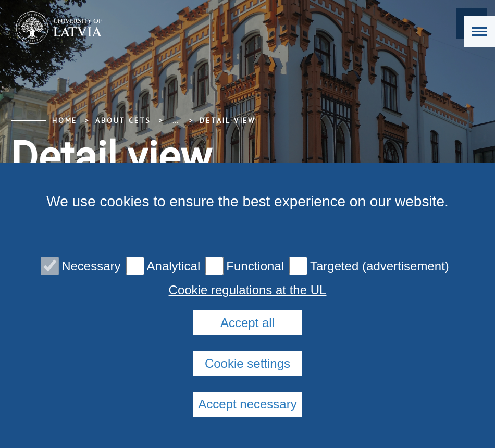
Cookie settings (247, 363)
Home (65, 120)
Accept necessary (247, 404)
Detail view (228, 120)
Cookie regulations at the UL (248, 290)
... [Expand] (175, 120)
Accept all (247, 323)
